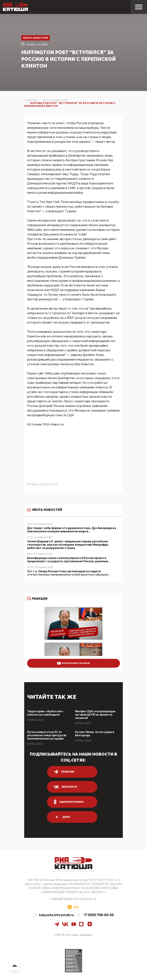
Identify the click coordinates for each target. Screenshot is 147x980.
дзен (62, 817)
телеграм (64, 772)
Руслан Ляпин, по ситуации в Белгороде (95, 734)
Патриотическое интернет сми (73, 871)
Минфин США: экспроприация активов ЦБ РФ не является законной (95, 715)
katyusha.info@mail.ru (56, 915)
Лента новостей (36, 38)
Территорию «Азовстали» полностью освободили (45, 713)
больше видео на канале (74, 663)
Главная (30, 100)
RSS (76, 907)
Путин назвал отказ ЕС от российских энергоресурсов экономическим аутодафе (47, 735)
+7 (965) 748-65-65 (99, 915)
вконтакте (66, 787)
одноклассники (69, 802)
